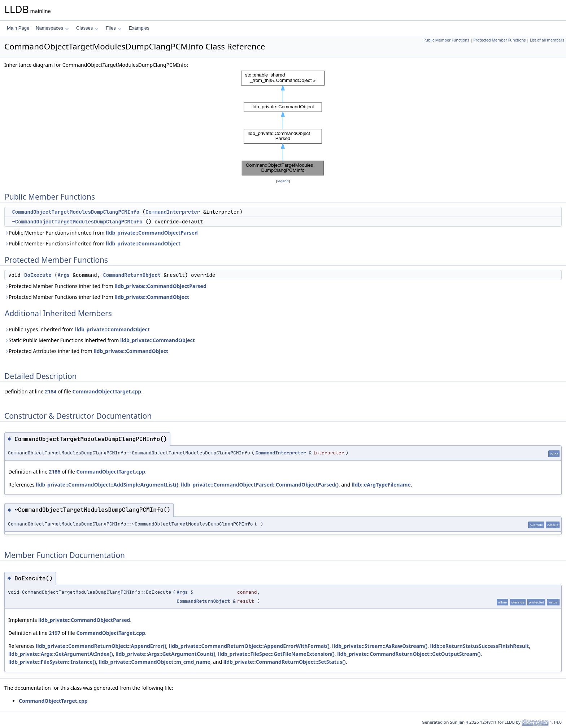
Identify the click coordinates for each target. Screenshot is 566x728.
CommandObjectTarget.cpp (107, 391)
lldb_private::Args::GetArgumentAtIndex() (61, 654)
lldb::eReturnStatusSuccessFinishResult (480, 646)
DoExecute (38, 275)
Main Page (18, 28)
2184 (51, 391)
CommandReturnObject (132, 275)
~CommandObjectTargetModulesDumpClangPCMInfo (77, 222)
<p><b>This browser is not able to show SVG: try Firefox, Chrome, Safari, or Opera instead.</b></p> (283, 123)
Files (114, 28)
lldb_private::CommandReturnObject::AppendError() (101, 646)
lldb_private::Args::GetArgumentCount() (165, 654)
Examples (139, 28)
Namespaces (52, 28)
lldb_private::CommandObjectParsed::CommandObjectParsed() (260, 485)
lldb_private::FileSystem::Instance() (52, 662)
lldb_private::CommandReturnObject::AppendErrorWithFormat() (249, 646)
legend (283, 181)
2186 (55, 472)
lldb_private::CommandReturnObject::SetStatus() (285, 662)
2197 (55, 633)
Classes (87, 28)
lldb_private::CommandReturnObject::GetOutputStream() (409, 654)
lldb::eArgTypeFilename (381, 485)
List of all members (547, 40)
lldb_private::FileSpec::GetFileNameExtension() (276, 654)
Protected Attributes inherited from (86, 351)
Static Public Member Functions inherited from (100, 340)
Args (64, 275)
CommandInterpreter (173, 212)
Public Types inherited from (77, 329)
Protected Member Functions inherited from (105, 286)
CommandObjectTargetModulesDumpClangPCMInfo (76, 212)
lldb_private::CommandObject (143, 243)
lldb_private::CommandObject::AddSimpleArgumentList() (107, 485)
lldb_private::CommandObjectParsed (152, 233)
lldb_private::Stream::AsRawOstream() (380, 646)
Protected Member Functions (499, 40)
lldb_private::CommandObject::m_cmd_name (154, 662)
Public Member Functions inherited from (101, 233)
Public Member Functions (446, 40)
